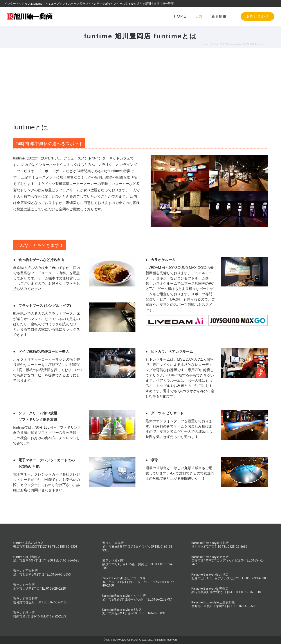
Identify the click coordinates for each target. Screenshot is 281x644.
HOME (180, 16)
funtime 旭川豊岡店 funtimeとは (251, 44)
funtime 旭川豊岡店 (221, 44)
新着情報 (219, 16)
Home (206, 44)
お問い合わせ (258, 16)
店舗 (199, 16)
